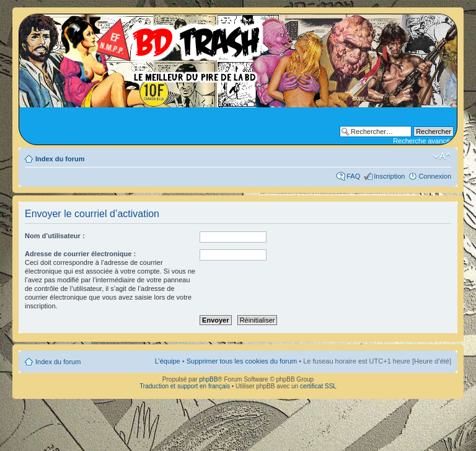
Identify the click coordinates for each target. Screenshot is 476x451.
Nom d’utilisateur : (55, 236)
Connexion (435, 176)
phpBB (208, 379)
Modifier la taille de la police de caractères (442, 156)
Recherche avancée (423, 141)
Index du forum (60, 159)
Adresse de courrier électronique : (80, 254)
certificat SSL (318, 386)
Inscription (389, 176)
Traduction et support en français (185, 386)
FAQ (353, 176)
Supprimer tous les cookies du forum (242, 361)
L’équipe (168, 361)
